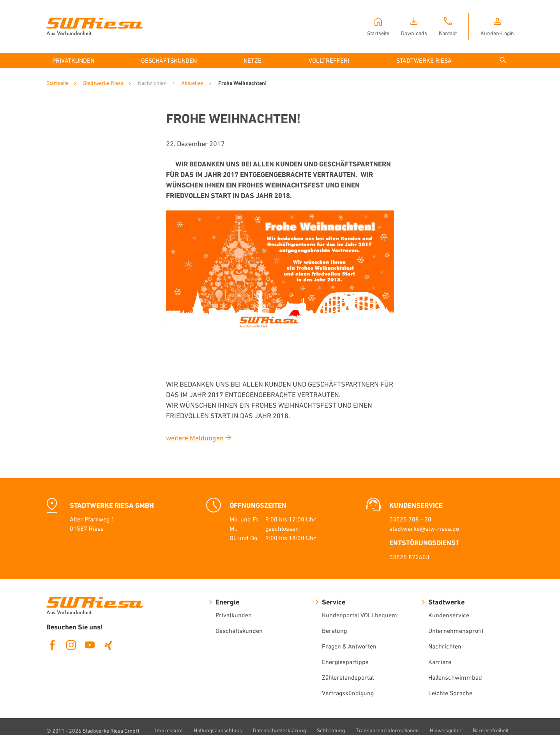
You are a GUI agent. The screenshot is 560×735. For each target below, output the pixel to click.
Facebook (52, 645)
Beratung (334, 631)
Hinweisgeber (446, 730)
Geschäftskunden (239, 631)
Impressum (169, 730)
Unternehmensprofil (456, 631)
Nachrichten (445, 646)
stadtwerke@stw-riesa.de (424, 528)
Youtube (90, 645)
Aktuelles (192, 83)
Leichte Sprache (450, 693)
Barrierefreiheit (491, 730)
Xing (108, 645)
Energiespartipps (345, 662)
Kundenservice (449, 615)
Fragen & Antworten (349, 646)
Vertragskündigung (348, 693)
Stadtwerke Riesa (103, 83)
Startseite (57, 83)
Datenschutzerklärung (279, 730)
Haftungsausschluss (218, 730)
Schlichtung (331, 730)
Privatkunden (234, 615)
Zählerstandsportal (348, 677)
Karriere (440, 662)
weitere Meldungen (195, 438)
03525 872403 (409, 557)
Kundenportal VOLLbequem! (360, 615)
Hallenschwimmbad (455, 677)
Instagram (71, 645)
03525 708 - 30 (410, 519)
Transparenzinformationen (387, 730)
